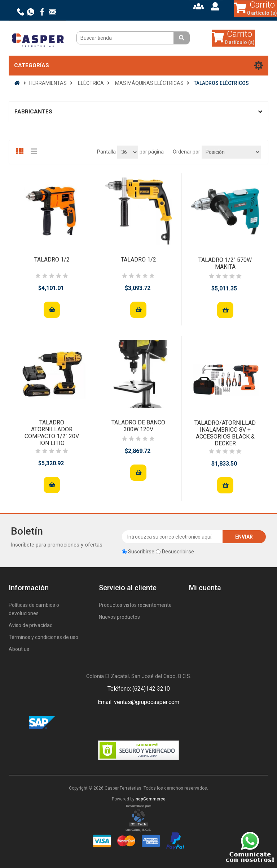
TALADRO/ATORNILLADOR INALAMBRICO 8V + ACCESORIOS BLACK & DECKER (225, 433)
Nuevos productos (119, 617)
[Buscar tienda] (126, 38)
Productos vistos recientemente (135, 605)
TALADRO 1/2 (52, 260)
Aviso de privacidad (31, 625)
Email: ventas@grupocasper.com (138, 702)
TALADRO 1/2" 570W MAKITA (225, 263)
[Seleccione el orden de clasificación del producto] (231, 152)
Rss (147, 723)
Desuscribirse (178, 552)
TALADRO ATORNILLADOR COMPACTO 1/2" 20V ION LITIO (52, 433)
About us (19, 649)
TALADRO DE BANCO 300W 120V (138, 426)
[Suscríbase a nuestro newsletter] (172, 537)
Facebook (130, 723)
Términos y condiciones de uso (43, 637)
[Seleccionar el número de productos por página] (128, 152)
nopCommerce (151, 799)
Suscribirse (141, 552)
